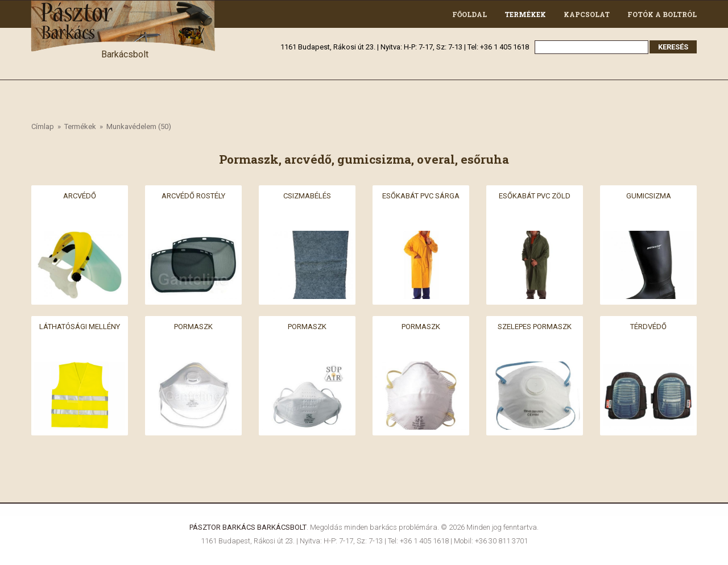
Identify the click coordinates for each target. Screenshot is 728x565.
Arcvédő (80, 196)
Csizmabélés (307, 196)
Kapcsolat (587, 14)
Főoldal (470, 14)
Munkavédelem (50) (139, 126)
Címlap (43, 126)
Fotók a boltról (662, 14)
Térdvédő (648, 327)
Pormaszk (193, 327)
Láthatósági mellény (80, 327)
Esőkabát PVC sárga (421, 196)
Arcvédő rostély (193, 196)
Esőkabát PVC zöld (535, 196)
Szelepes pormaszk (535, 327)
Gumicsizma (649, 196)
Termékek (525, 14)
